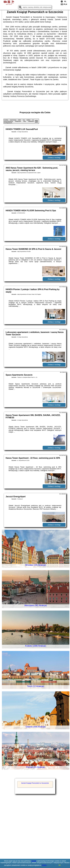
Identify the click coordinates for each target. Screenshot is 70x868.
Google (34, 861)
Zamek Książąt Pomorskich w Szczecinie (35, 783)
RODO (44, 865)
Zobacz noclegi (54, 157)
